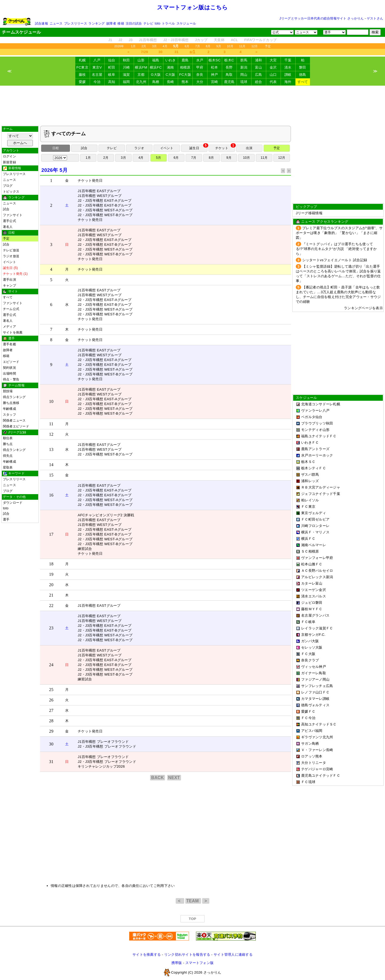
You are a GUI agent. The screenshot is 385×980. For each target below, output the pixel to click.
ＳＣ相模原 (310, 551)
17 (51, 534)
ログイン (9, 156)
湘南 (170, 67)
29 (51, 731)
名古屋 (97, 75)
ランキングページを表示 (363, 308)
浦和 (259, 60)
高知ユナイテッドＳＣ (319, 724)
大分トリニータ (314, 763)
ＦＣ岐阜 (308, 622)
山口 (273, 75)
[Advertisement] (192, 106)
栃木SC (215, 60)
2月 (144, 46)
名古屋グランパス (315, 615)
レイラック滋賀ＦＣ (317, 628)
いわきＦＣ (310, 443)
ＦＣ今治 (308, 718)
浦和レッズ (310, 481)
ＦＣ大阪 (308, 654)
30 (161, 52)
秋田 (126, 60)
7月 (198, 46)
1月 (133, 46)
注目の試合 (134, 23)
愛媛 (82, 82)
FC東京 (82, 67)
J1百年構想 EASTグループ (99, 191)
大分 (200, 82)
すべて (303, 82)
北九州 (141, 82)
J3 (131, 40)
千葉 (288, 60)
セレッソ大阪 (312, 647)
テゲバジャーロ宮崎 (317, 769)
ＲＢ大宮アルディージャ (321, 487)
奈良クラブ (310, 660)
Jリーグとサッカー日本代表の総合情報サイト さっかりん (322, 18)
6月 (187, 46)
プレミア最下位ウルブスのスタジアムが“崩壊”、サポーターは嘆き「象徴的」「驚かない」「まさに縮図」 (339, 233)
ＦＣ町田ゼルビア (315, 519)
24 (51, 665)
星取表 (8, 467)
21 (51, 595)
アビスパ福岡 (312, 731)
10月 (230, 46)
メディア (9, 327)
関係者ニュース (14, 420)
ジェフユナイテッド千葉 (321, 494)
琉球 (244, 82)
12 (51, 434)
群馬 (244, 60)
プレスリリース (76, 23)
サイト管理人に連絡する (233, 955)
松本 (215, 67)
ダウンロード (13, 503)
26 (51, 700)
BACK (158, 778)
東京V (97, 67)
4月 (165, 46)
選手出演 (9, 280)
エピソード (11, 362)
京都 (141, 75)
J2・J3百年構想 (176, 40)
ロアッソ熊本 (312, 756)
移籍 (121, 23)
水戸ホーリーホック (317, 455)
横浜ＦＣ (308, 539)
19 (51, 574)
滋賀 (126, 75)
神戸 (215, 75)
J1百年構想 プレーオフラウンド (103, 742)
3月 (155, 46)
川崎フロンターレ (315, 526)
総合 (259, 82)
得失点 (8, 456)
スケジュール (186, 23)
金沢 (273, 67)
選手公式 (9, 221)
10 (51, 401)
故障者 (111, 23)
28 (51, 721)
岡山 (244, 75)
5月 (158, 158)
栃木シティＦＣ (314, 468)
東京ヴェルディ (314, 513)
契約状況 (9, 368)
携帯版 (177, 963)
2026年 (119, 46)
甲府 (200, 67)
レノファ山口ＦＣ (315, 692)
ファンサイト (13, 215)
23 (51, 628)
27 (51, 710)
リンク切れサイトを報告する (187, 955)
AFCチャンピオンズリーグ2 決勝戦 (106, 515)
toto (158, 23)
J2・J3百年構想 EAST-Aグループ (105, 201)
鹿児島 (229, 82)
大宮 (273, 60)
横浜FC (156, 67)
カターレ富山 (312, 583)
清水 (288, 67)
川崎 (126, 67)
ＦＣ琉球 (308, 782)
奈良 (200, 75)
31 (177, 52)
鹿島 (185, 60)
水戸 (200, 60)
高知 (112, 82)
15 (51, 475)
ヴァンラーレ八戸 (315, 410)
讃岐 (288, 75)
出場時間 (9, 374)
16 (51, 495)
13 (51, 449)
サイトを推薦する (147, 955)
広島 (259, 75)
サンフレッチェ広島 (317, 686)
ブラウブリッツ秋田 (317, 423)
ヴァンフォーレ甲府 (317, 558)
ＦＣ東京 (308, 507)
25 (51, 690)
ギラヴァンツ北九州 (317, 737)
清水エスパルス (314, 596)
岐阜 (112, 75)
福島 (156, 60)
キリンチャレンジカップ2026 (101, 766)
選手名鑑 (9, 344)
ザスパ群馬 (310, 475)
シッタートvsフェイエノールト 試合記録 (335, 260)
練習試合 (85, 549)
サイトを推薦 (13, 332)
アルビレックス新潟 (317, 577)
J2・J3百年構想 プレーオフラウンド (107, 746)
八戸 (97, 60)
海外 (288, 82)
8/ (192, 52)
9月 (219, 46)
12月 (255, 46)
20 (51, 585)
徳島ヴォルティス (315, 705)
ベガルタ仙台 (312, 417)
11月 (242, 46)
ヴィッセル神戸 (314, 667)
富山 (259, 67)
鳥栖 (156, 82)
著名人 (8, 227)
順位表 (8, 438)
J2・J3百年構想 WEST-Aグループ (105, 210)
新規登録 (9, 162)
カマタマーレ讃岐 (315, 699)
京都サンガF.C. (313, 635)
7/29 (144, 52)
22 (51, 606)
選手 (6, 519)
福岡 (126, 82)
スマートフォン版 (199, 963)
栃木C (229, 60)
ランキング (97, 23)
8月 (208, 46)
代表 (273, 82)
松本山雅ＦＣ (312, 564)
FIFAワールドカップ (260, 40)
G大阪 (156, 75)
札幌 (82, 60)
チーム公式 (11, 309)
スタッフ (9, 415)
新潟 (244, 67)
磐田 (303, 67)
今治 (97, 82)
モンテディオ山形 (315, 430)
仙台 (112, 60)
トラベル (168, 23)
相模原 (185, 67)
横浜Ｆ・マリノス (315, 532)
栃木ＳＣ (308, 462)
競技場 (8, 391)
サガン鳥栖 (310, 743)
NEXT (174, 778)
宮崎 (215, 82)
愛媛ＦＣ (308, 711)
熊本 (185, 82)
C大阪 (170, 75)
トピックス (11, 192)
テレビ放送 (11, 250)
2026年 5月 (54, 170)
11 (51, 424)
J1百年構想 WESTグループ (100, 196)
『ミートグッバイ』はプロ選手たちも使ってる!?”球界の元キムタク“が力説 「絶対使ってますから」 (336, 249)
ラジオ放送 (11, 256)
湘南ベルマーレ (314, 545)
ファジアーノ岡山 (315, 679)
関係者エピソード (16, 426)
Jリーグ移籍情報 (309, 213)
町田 (112, 67)
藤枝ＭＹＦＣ (312, 609)
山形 (141, 60)
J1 (110, 40)
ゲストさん (375, 18)
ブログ (8, 186)
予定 (268, 46)
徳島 (303, 75)
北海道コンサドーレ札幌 (321, 404)
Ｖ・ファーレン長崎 (317, 750)
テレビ (148, 23)
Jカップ (201, 40)
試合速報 (42, 23)
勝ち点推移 (11, 403)
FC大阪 (185, 75)
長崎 (170, 82)
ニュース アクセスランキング (325, 222)
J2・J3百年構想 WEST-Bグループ (105, 215)
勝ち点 (8, 444)
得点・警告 (11, 379)
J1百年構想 (148, 40)
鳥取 (229, 75)
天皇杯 (219, 40)
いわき (171, 60)
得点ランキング (14, 397)
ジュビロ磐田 (312, 603)
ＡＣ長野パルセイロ (317, 571)
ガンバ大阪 (310, 641)
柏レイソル (310, 500)
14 (51, 465)
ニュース (56, 23)
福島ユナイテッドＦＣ (319, 436)
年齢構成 (9, 409)
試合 (6, 209)
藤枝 (82, 75)
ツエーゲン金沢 (314, 590)
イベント (9, 262)
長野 (229, 67)
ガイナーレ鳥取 (314, 673)
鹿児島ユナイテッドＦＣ (321, 775)
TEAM (193, 901)
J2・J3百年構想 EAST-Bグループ (105, 205)
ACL (234, 40)
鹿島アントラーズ (315, 449)
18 (51, 564)
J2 (120, 40)
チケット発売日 (90, 180)
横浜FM (141, 67)
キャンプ (9, 285)
